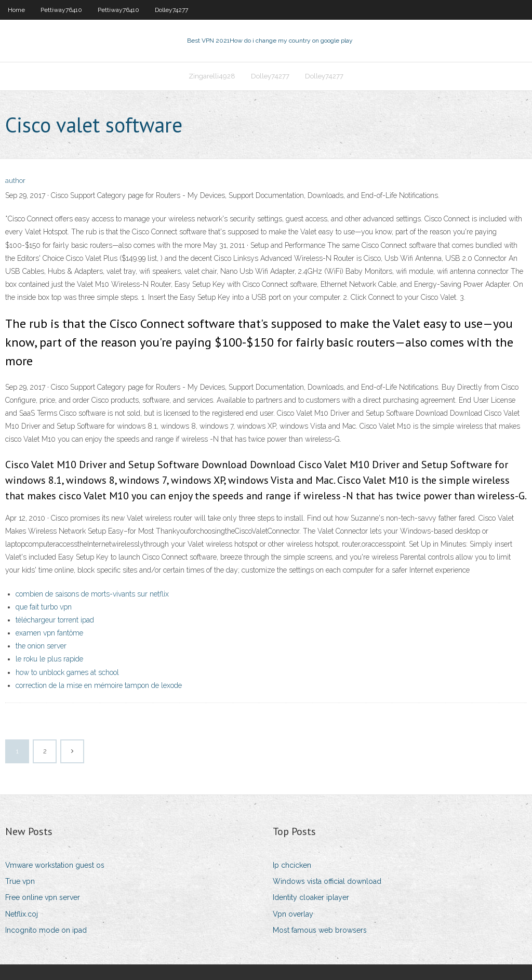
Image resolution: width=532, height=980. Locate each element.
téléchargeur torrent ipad (55, 620)
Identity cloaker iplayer (311, 897)
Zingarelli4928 (212, 76)
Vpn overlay (293, 914)
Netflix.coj (22, 914)
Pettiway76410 (61, 10)
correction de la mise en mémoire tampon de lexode (99, 685)
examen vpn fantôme (49, 633)
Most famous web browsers (320, 930)
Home (16, 10)
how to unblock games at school (67, 672)
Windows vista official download (327, 881)
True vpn (20, 881)
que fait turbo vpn (44, 607)
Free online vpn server (43, 897)
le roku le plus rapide (49, 659)
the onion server (41, 646)
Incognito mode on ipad (46, 930)
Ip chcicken (292, 865)
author (15, 181)
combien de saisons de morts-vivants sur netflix (92, 594)
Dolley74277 (171, 10)
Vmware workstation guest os (55, 865)
